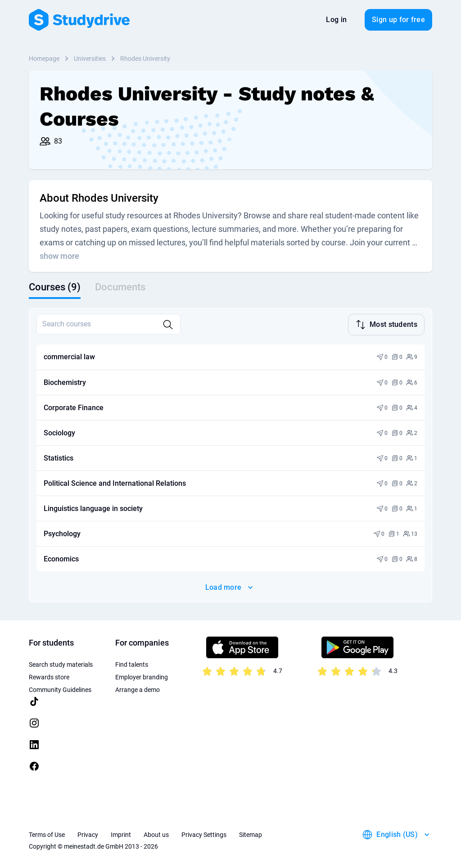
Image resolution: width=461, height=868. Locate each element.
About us (156, 834)
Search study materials (61, 664)
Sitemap (251, 834)
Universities (90, 59)
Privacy (88, 834)
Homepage (44, 59)
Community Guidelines (60, 689)
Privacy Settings (204, 834)
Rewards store (49, 676)
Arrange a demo (138, 689)
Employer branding (142, 676)
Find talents (132, 664)
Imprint (121, 834)
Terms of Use (47, 834)
